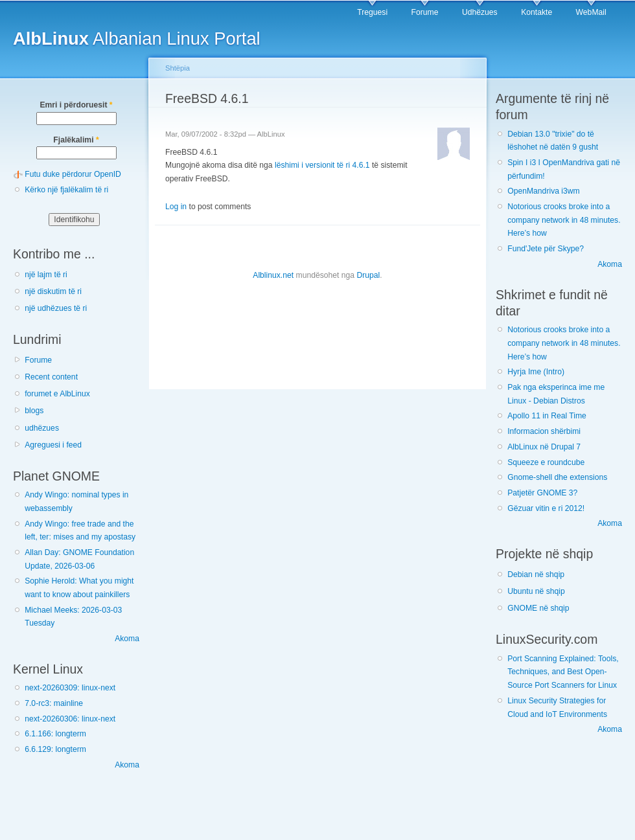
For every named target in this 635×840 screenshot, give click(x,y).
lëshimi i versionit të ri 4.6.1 (322, 165)
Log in (176, 207)
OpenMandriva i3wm (543, 191)
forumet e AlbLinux (57, 394)
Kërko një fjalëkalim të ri (66, 190)
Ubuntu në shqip (536, 591)
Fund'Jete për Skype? (546, 249)
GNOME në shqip (538, 608)
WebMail (591, 12)
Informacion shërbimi (544, 431)
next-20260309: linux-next (70, 688)
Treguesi (372, 12)
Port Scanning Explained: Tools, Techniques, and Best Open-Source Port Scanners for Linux (563, 672)
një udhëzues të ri (56, 308)
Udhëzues (480, 12)
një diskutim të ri (53, 291)
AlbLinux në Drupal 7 (544, 447)
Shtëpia (178, 68)
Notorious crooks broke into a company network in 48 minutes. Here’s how (564, 220)
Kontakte (537, 12)
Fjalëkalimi (76, 140)
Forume (425, 12)
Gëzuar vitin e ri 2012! (546, 508)
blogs (34, 411)
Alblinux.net (273, 275)
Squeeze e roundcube (546, 462)
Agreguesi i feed (53, 445)
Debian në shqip (536, 574)
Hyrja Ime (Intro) (536, 372)
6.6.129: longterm (55, 749)
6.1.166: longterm (55, 734)
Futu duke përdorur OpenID (73, 174)
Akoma (127, 639)
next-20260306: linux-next (70, 719)
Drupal (368, 275)
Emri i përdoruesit (76, 105)
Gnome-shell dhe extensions (557, 477)
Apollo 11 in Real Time (547, 416)
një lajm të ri (46, 275)
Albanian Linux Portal (137, 39)
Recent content (51, 377)
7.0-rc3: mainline (54, 703)
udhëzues (42, 428)
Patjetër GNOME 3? (542, 493)
